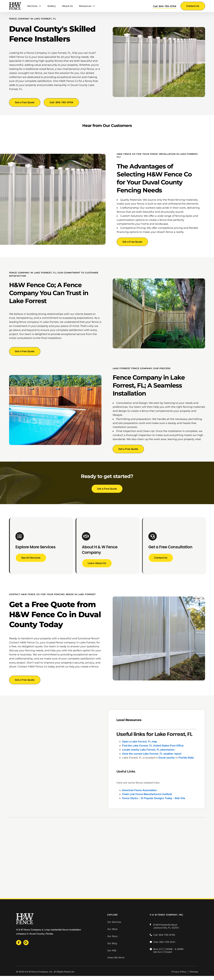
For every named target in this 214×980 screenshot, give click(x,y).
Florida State (186, 762)
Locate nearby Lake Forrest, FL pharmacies (148, 754)
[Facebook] (19, 947)
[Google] (26, 947)
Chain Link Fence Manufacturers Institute (147, 798)
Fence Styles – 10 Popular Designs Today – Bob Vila (154, 802)
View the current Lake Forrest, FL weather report (152, 758)
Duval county (167, 762)
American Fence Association (139, 794)
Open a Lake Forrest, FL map (139, 746)
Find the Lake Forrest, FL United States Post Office (153, 750)
